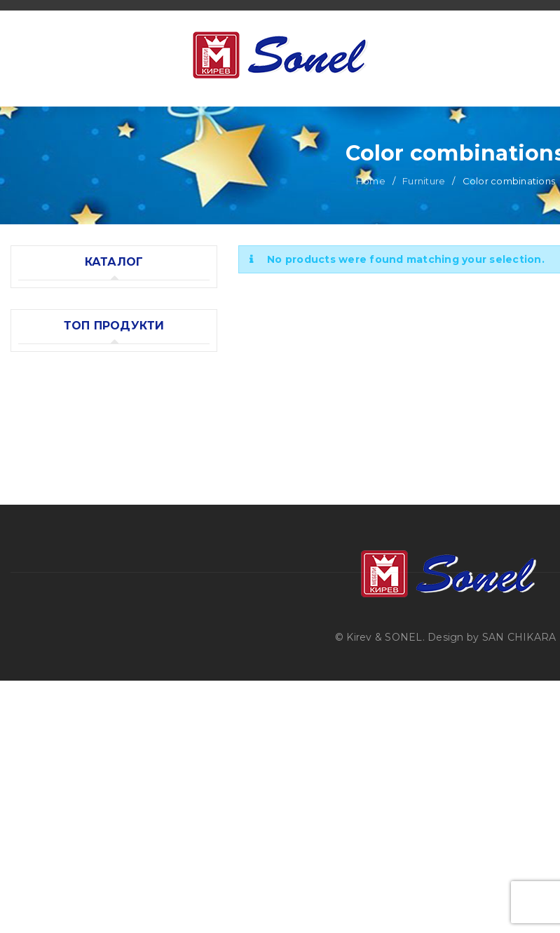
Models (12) (61, 406)
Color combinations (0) (90, 377)
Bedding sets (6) (60, 492)
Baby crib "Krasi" (94, 667)
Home (371, 233)
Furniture (424, 233)
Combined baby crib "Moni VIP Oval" (131, 592)
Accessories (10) (59, 435)
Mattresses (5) (54, 463)
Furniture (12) (52, 348)
